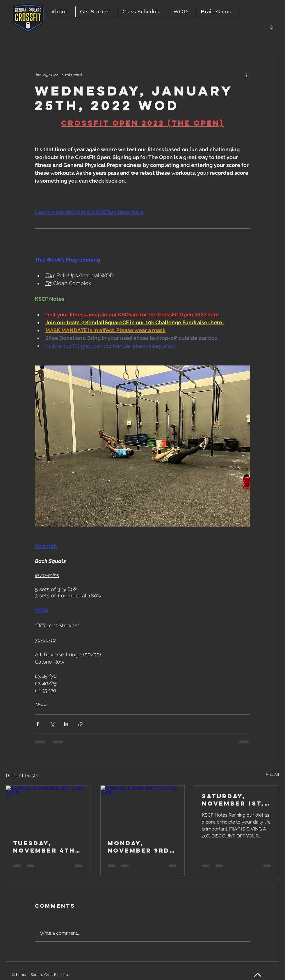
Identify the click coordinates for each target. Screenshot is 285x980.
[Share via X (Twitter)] (52, 724)
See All (272, 774)
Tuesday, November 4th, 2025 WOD (46, 847)
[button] (61, 12)
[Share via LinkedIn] (66, 724)
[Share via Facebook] (38, 724)
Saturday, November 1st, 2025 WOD (233, 800)
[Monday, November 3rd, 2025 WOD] (143, 809)
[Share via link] (80, 724)
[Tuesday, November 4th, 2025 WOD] (48, 809)
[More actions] (247, 75)
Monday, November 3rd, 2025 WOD (140, 847)
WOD (41, 704)
